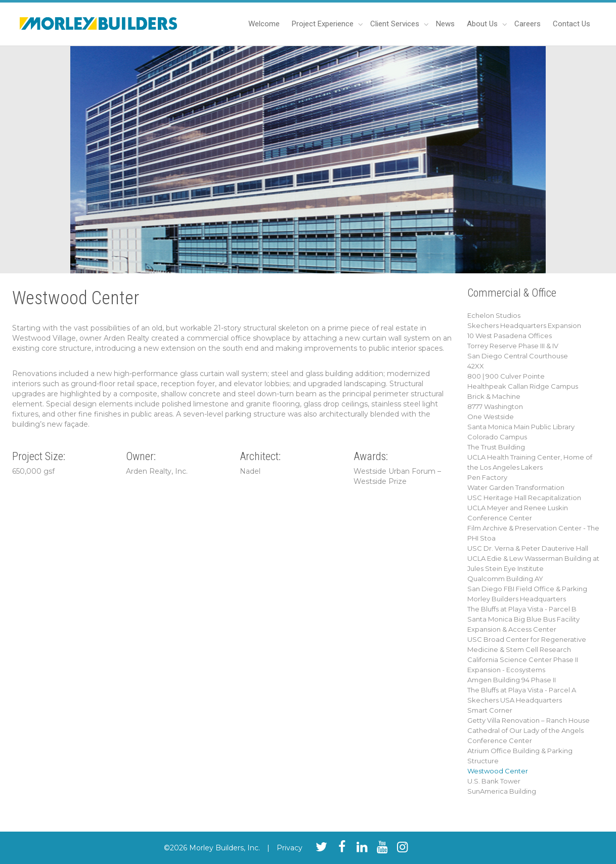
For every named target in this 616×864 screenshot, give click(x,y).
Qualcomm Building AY (505, 579)
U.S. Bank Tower (494, 781)
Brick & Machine (494, 396)
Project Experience (324, 24)
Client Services (396, 24)
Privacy (290, 848)
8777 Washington (495, 406)
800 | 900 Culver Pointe (506, 376)
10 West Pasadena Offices (510, 336)
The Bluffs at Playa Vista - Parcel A (522, 690)
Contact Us (571, 24)
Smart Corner (490, 710)
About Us (483, 24)
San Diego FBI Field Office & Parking (527, 589)
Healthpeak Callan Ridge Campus (523, 386)
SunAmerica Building (502, 791)
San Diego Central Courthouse (518, 356)
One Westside (491, 417)
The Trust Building (496, 447)
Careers (527, 24)
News (445, 24)
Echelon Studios (494, 315)
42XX (476, 366)
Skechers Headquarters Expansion (524, 325)
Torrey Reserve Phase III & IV (513, 346)
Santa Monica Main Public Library (521, 427)
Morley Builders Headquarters (517, 599)
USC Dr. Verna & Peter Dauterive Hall (528, 548)
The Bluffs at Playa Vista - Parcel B (522, 609)
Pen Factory (487, 477)
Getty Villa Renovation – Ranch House (529, 720)
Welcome (264, 24)
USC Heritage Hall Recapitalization (524, 498)
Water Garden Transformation (516, 487)
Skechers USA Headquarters (515, 700)
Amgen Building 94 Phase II (512, 680)
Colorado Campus (497, 437)
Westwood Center (498, 771)
